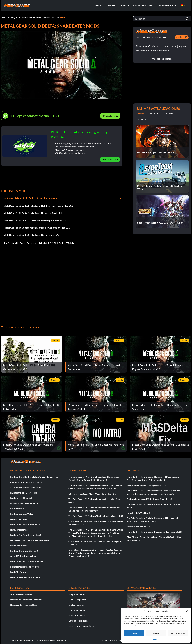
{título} (155, 639)
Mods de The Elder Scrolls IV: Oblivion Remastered (34, 477)
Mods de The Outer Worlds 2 (24, 551)
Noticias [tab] (155, 113)
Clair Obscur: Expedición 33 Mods (26, 482)
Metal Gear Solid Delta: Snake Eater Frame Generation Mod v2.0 (37, 228)
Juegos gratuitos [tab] (145, 120)
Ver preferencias (178, 633)
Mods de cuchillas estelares (23, 498)
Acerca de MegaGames (21, 594)
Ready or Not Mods (19, 530)
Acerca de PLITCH (110, 159)
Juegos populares (77, 594)
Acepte (134, 633)
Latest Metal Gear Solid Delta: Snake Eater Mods (29, 198)
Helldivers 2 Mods (19, 546)
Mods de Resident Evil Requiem (25, 577)
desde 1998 (182, 37)
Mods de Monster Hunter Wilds (25, 524)
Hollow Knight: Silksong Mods (24, 503)
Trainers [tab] (141, 113)
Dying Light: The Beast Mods (24, 493)
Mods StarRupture (19, 572)
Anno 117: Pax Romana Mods (24, 556)
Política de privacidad (111, 640)
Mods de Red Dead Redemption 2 (26, 535)
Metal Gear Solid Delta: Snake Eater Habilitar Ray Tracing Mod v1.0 (38, 206)
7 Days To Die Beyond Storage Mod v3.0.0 (146, 485)
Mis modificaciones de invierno (25, 567)
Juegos (14, 17)
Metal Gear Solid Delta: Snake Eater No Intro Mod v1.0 (32, 235)
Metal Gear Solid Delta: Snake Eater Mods (30, 540)
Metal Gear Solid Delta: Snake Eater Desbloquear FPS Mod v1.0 (36, 220)
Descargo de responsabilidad (24, 605)
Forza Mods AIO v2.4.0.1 (138, 526)
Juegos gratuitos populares (81, 626)
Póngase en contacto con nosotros (26, 600)
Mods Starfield (17, 509)
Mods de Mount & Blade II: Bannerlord (28, 561)
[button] (187, 611)
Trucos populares (77, 610)
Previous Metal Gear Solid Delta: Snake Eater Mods (37, 243)
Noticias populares (77, 615)
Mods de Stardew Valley (22, 514)
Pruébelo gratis (110, 116)
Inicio (3, 17)
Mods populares (76, 605)
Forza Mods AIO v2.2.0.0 (138, 513)
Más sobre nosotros (162, 59)
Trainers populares (77, 600)
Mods (63, 17)
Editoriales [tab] (169, 113)
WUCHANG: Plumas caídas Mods (26, 487)
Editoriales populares (78, 621)
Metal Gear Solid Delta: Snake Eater (39, 17)
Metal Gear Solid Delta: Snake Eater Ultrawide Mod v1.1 (33, 213)
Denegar (156, 633)
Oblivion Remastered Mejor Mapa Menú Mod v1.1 (92, 494)
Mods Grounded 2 (19, 519)
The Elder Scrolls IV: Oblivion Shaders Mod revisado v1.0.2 (96, 516)
